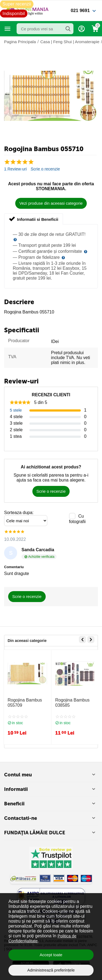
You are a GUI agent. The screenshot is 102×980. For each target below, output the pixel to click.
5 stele (16, 410)
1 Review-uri (15, 169)
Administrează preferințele (51, 970)
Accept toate (51, 955)
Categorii (8, 29)
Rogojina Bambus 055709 (25, 703)
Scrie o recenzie (45, 169)
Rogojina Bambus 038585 (72, 703)
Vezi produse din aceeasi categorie (51, 203)
